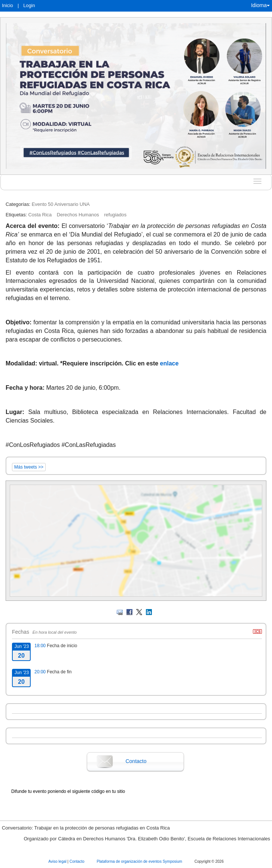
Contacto (136, 761)
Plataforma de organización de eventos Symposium (140, 861)
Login (29, 5)
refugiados (115, 215)
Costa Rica (40, 215)
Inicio (7, 5)
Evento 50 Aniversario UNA (61, 204)
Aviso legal (58, 861)
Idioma (260, 5)
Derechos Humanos (78, 215)
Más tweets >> (29, 467)
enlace (169, 363)
